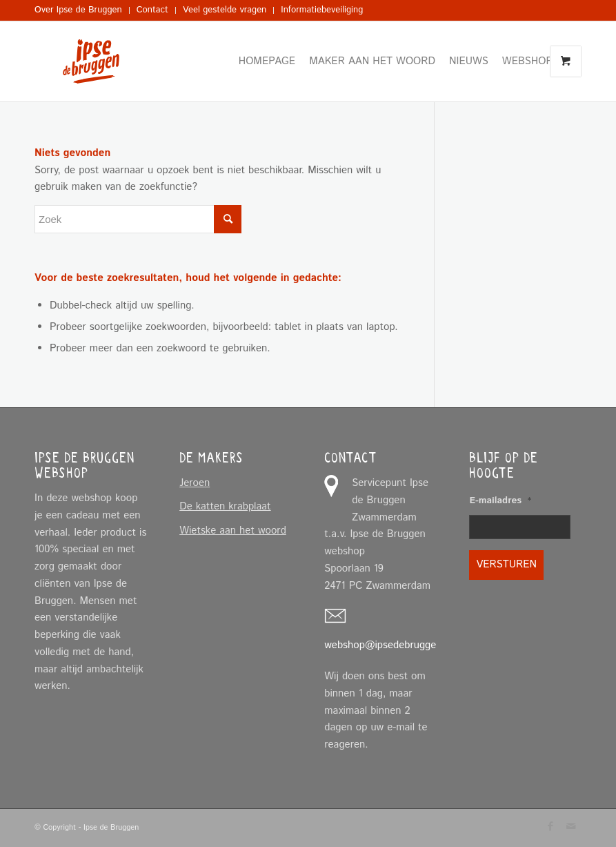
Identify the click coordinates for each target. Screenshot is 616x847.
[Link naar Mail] (571, 826)
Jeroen (195, 483)
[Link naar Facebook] (550, 826)
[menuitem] (82, 10)
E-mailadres (500, 501)
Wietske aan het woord (233, 530)
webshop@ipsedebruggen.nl (388, 645)
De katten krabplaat (225, 506)
